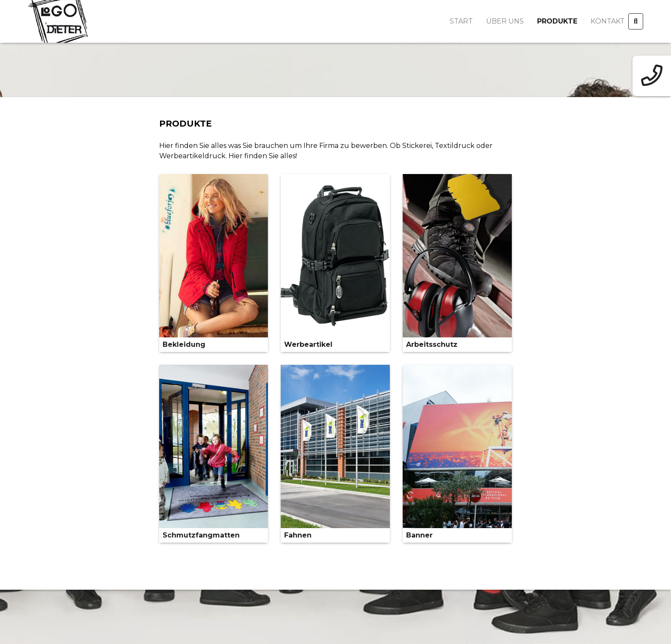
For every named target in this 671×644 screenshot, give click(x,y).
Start (461, 21)
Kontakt (608, 21)
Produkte (557, 21)
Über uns (505, 21)
